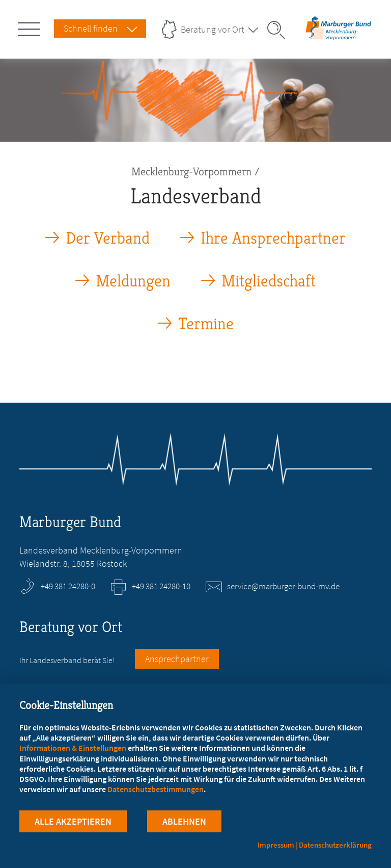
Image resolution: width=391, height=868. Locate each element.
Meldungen (133, 281)
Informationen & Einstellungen (73, 748)
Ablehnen (184, 821)
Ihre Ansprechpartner (273, 238)
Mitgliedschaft (269, 281)
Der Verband (108, 238)
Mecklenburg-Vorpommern (191, 172)
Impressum (276, 845)
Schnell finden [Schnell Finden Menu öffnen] (91, 28)
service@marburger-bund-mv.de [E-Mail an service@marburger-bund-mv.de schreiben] (283, 586)
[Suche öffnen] (280, 30)
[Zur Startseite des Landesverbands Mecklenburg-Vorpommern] (339, 37)
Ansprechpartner (177, 659)
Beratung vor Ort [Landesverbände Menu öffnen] (213, 29)
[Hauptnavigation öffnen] (31, 27)
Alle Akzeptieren (73, 821)
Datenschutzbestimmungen (156, 789)
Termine (206, 324)
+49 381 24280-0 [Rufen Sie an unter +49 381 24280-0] (68, 586)
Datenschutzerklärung (335, 845)
